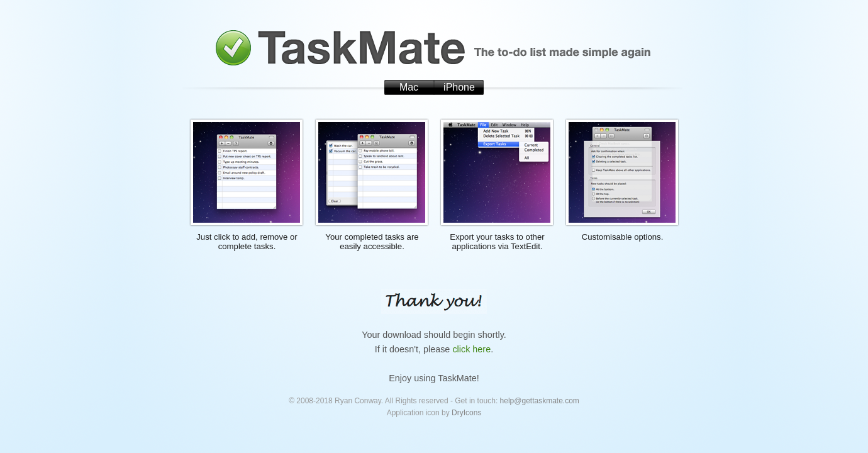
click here (471, 349)
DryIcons (466, 413)
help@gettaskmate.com (540, 401)
